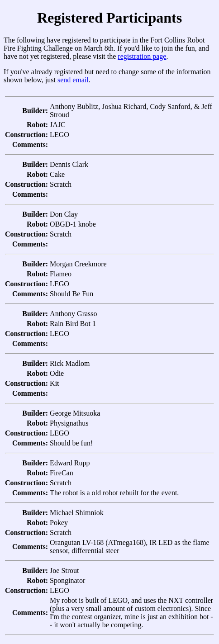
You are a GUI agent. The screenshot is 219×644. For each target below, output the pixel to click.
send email (73, 80)
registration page (142, 56)
